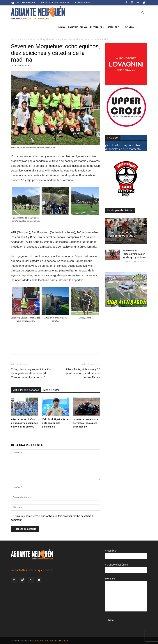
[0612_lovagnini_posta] (126, 84)
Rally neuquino (83, 2)
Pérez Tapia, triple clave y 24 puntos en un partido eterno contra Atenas (83, 373)
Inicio (61, 27)
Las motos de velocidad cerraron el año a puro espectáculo (86, 423)
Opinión (131, 27)
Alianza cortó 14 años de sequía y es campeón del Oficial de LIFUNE (24, 423)
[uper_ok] (126, 126)
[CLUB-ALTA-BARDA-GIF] (126, 306)
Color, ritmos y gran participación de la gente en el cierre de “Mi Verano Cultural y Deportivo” (31, 373)
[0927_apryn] (126, 199)
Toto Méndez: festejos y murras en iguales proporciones (135, 254)
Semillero (115, 27)
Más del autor (51, 390)
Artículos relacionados (26, 390)
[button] (143, 13)
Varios (23, 39)
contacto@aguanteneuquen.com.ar (32, 570)
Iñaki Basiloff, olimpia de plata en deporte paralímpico (55, 423)
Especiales (97, 27)
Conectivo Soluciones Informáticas (50, 641)
